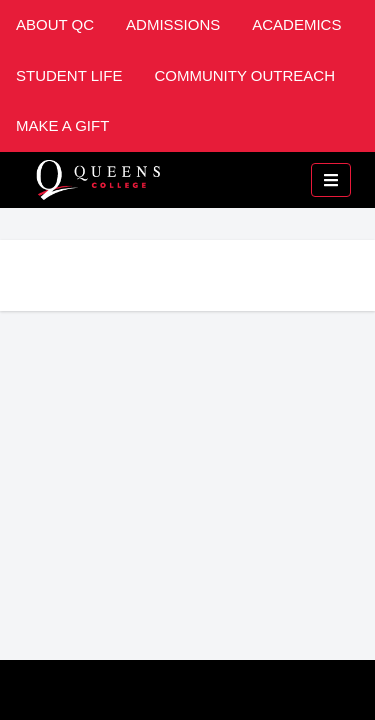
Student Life (69, 75)
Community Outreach (244, 75)
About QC (55, 24)
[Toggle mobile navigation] (331, 180)
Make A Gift (62, 125)
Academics (296, 24)
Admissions (173, 24)
